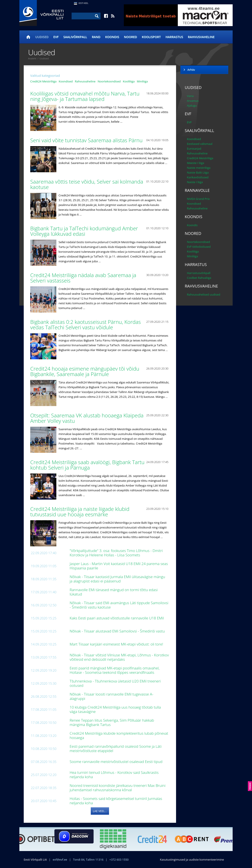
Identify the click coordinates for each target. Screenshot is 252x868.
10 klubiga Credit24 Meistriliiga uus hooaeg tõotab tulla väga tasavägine (115, 709)
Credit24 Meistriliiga (43, 81)
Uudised (42, 37)
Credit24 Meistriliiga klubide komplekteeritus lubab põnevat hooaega (119, 735)
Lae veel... (100, 811)
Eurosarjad (194, 149)
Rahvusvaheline (201, 37)
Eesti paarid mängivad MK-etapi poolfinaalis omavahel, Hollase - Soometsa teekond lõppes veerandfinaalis (115, 670)
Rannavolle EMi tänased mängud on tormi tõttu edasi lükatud (114, 592)
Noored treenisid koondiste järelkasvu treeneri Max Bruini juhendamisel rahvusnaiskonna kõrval (118, 788)
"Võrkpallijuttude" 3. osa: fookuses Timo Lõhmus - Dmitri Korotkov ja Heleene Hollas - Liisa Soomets (116, 553)
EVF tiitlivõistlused (199, 247)
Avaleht (32, 58)
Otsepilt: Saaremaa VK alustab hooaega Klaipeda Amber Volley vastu (87, 418)
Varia (190, 96)
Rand (96, 37)
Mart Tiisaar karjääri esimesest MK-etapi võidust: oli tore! (117, 644)
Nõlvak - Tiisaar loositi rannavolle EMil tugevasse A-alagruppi (112, 696)
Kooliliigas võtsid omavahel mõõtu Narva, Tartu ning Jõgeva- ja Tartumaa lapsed (85, 96)
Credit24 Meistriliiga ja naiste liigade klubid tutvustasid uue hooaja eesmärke (80, 512)
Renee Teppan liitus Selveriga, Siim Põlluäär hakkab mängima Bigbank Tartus (112, 722)
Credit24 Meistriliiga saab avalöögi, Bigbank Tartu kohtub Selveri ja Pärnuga (87, 465)
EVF (56, 37)
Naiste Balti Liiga (198, 172)
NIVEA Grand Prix (198, 199)
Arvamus (193, 101)
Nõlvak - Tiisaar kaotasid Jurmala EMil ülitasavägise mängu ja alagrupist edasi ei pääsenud (117, 579)
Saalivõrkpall (75, 37)
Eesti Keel (83, 3)
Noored (131, 37)
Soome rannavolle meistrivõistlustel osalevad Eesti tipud (117, 762)
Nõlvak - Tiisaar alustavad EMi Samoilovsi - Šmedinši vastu (118, 631)
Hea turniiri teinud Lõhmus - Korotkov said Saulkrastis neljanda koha (114, 775)
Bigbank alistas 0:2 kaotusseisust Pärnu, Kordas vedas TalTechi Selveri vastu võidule (86, 324)
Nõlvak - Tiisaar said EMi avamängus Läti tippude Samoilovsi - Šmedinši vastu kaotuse (119, 605)
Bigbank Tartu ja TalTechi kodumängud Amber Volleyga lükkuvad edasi (84, 231)
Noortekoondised (109, 81)
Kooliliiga (129, 81)
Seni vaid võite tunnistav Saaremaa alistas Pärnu (87, 140)
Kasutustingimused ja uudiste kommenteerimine (192, 860)
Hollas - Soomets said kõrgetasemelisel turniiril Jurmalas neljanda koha (116, 801)
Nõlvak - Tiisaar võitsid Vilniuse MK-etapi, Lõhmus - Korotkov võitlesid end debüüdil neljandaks (119, 657)
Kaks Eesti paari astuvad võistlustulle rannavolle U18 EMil (117, 618)
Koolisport (151, 37)
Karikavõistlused (198, 177)
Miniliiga (142, 81)
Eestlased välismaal (200, 144)
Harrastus (174, 37)
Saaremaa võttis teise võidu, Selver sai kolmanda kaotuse (87, 184)
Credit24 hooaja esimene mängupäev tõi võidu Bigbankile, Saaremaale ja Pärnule (85, 371)
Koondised (66, 81)
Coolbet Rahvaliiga (199, 278)
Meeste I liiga (196, 163)
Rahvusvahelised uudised (204, 294)
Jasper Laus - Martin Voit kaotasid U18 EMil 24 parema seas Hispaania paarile (119, 566)
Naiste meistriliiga (199, 168)
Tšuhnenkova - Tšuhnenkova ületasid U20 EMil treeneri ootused (115, 683)
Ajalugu (192, 105)
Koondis (112, 37)
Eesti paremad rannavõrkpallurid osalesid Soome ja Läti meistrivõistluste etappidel (116, 748)
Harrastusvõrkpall (199, 273)
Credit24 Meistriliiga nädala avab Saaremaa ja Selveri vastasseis (83, 278)
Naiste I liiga (195, 182)
